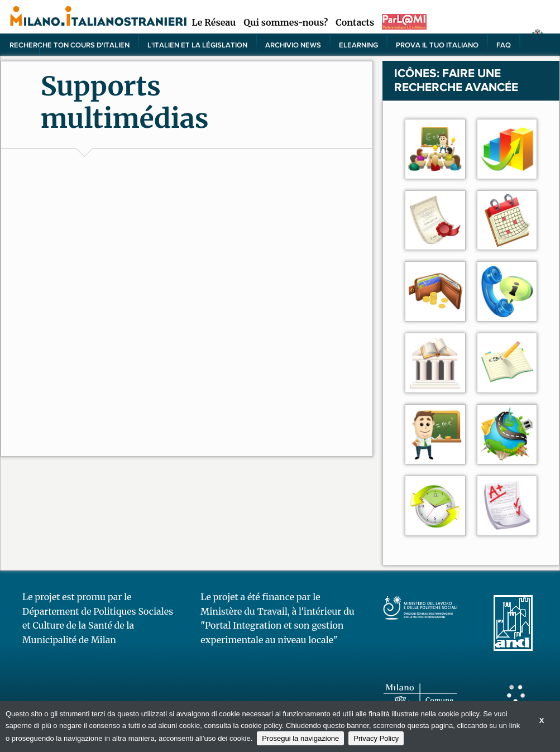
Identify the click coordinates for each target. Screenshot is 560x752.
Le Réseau (214, 22)
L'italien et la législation (197, 45)
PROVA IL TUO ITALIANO (437, 45)
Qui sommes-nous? (286, 22)
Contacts (355, 22)
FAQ (504, 45)
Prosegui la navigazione (300, 738)
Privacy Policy (376, 738)
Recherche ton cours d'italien (70, 45)
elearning (358, 45)
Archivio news (293, 45)
